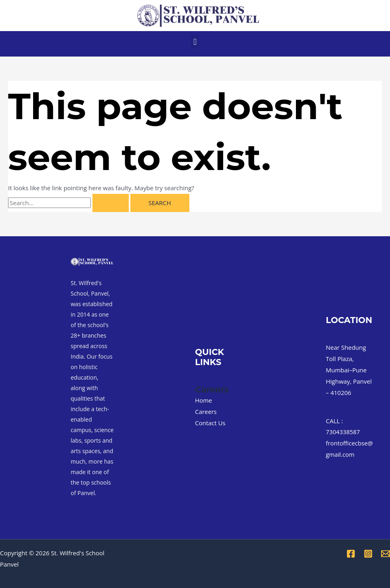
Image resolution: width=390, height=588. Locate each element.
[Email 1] (386, 554)
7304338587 (343, 432)
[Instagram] (368, 554)
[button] (195, 42)
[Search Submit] (111, 203)
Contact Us (210, 423)
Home (203, 400)
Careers (206, 412)
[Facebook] (351, 554)
